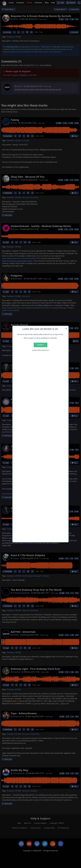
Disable (40, 345)
